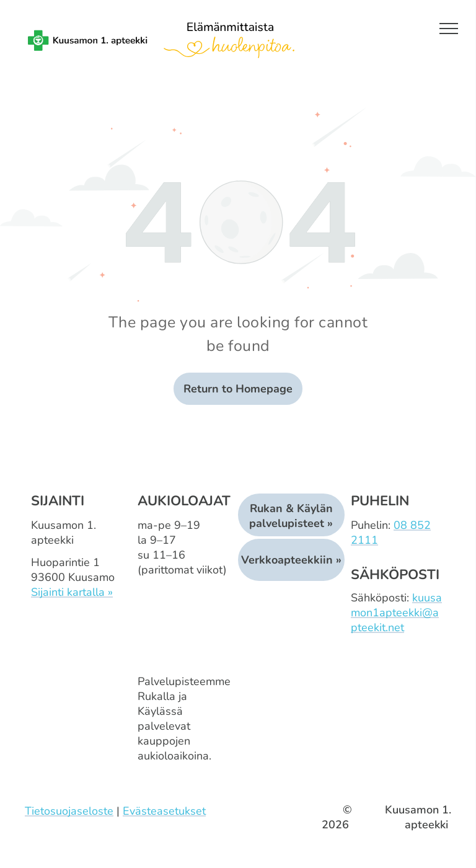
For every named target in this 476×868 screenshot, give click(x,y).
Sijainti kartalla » (72, 592)
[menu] (449, 29)
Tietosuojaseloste (69, 811)
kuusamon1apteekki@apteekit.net (396, 613)
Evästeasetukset (164, 811)
